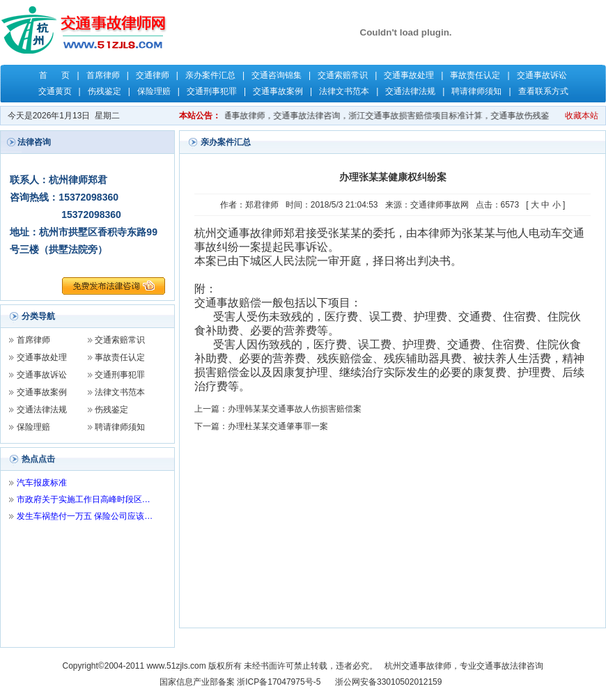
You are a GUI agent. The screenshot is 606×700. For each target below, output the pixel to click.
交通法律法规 (410, 91)
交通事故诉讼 (542, 75)
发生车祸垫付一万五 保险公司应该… (85, 516)
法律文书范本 (344, 91)
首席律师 (103, 75)
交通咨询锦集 (277, 75)
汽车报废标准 (42, 483)
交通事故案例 (278, 91)
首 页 (54, 75)
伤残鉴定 (104, 91)
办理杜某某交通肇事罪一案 (278, 426)
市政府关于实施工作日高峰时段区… (84, 499)
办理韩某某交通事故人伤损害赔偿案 (295, 409)
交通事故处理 (409, 75)
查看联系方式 (543, 91)
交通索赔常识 (343, 75)
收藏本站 (582, 116)
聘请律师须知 (476, 91)
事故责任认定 (475, 75)
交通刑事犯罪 (212, 91)
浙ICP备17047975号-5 (279, 682)
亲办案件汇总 (210, 75)
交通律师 (153, 75)
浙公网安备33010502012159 (388, 682)
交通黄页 (55, 91)
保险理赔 (154, 91)
